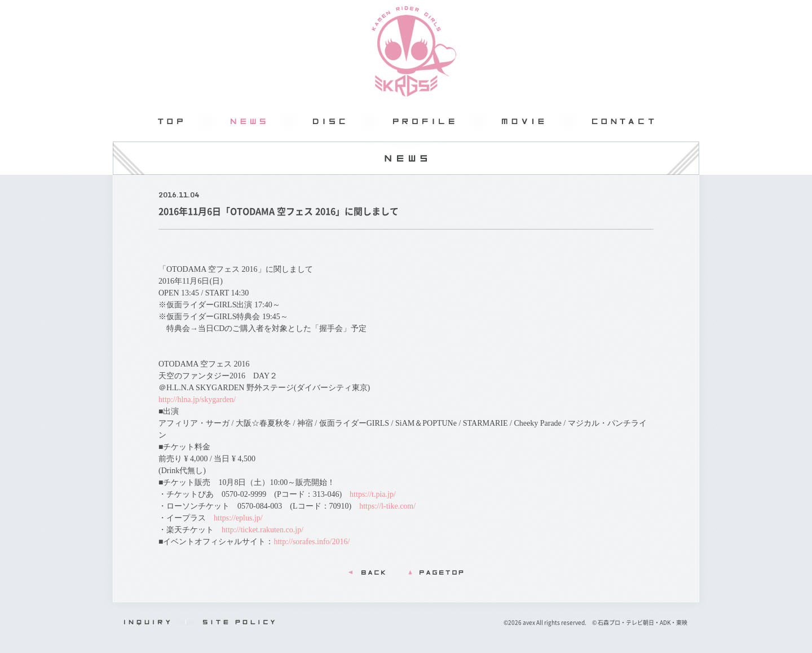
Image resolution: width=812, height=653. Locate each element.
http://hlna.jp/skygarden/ (197, 400)
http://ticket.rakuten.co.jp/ (262, 530)
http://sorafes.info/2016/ (312, 542)
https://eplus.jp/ (238, 518)
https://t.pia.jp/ (373, 494)
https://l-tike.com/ (387, 506)
